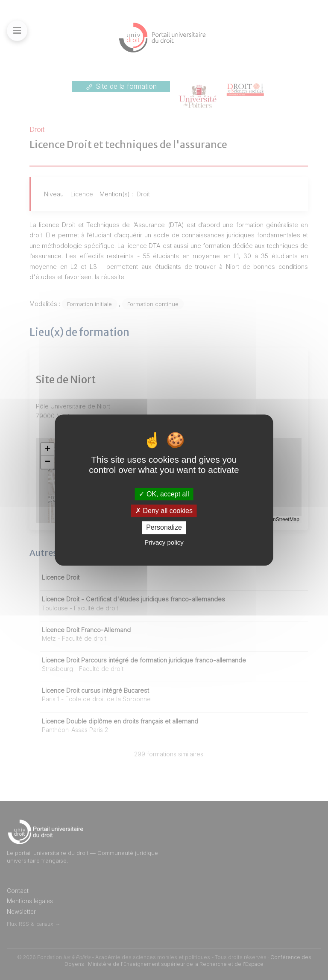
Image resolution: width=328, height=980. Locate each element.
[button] (47, 449)
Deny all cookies (164, 511)
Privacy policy (164, 542)
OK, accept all (164, 494)
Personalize (164, 528)
